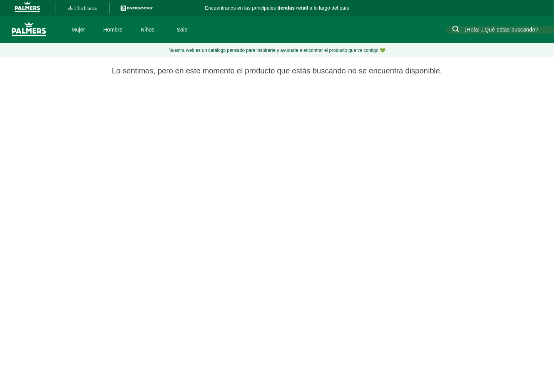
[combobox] (500, 30)
